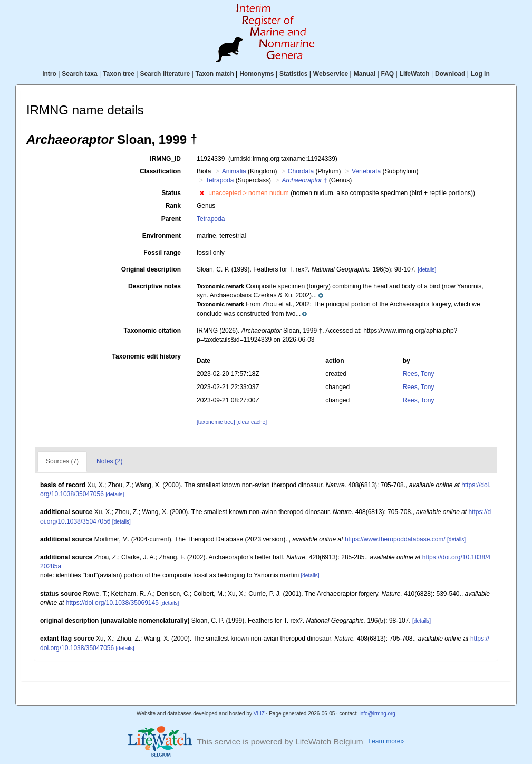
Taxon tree (119, 74)
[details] (427, 270)
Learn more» (386, 741)
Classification (160, 171)
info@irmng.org (377, 714)
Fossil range (162, 253)
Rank (173, 206)
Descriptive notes (154, 286)
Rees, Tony (419, 374)
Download (450, 74)
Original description (151, 269)
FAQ (388, 74)
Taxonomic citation (152, 331)
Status (171, 193)
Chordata (301, 171)
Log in (480, 74)
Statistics (293, 74)
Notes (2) (109, 461)
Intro (49, 74)
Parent (171, 219)
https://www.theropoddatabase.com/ (395, 539)
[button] (202, 193)
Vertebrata (366, 171)
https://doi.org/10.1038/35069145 (112, 603)
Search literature (165, 74)
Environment (162, 236)
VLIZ (259, 714)
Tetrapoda (220, 180)
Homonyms (257, 74)
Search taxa (79, 74)
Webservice (331, 74)
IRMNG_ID (165, 159)
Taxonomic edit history (147, 356)
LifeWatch (415, 74)
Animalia (234, 171)
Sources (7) (62, 461)
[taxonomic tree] (216, 422)
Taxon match (215, 74)
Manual (365, 74)
